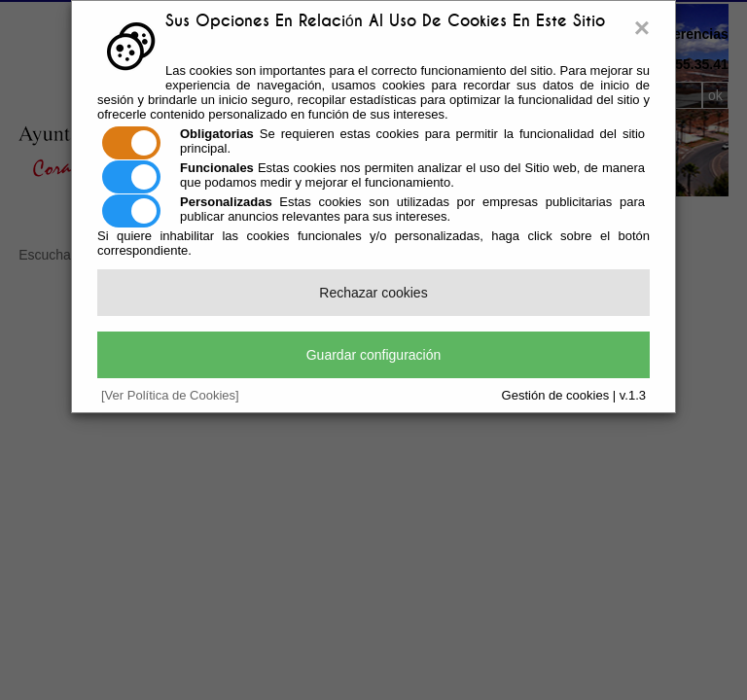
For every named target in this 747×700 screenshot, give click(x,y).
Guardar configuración (374, 355)
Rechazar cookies (373, 293)
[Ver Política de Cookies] (170, 395)
